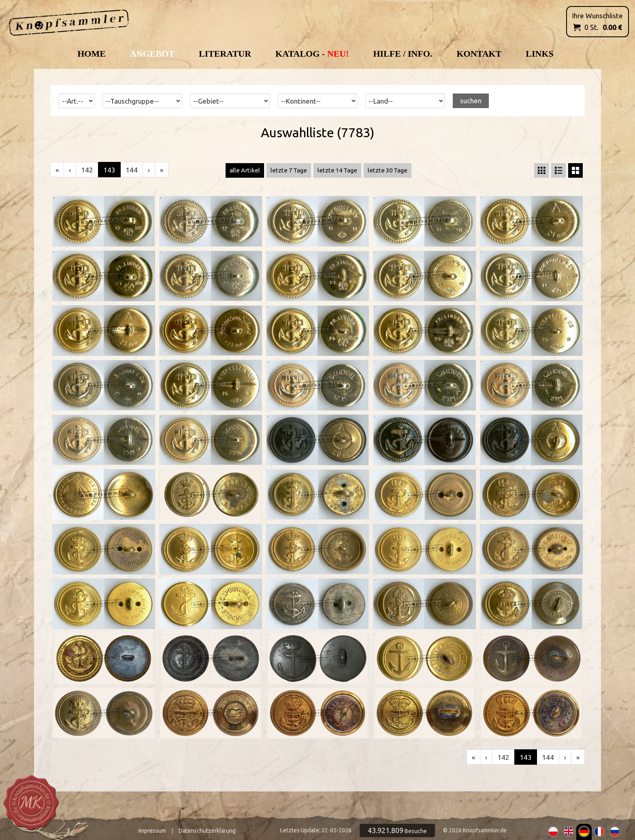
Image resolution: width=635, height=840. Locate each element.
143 (109, 170)
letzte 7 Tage (289, 170)
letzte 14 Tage (337, 170)
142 (87, 170)
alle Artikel (245, 170)
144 (132, 170)
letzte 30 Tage (388, 170)
